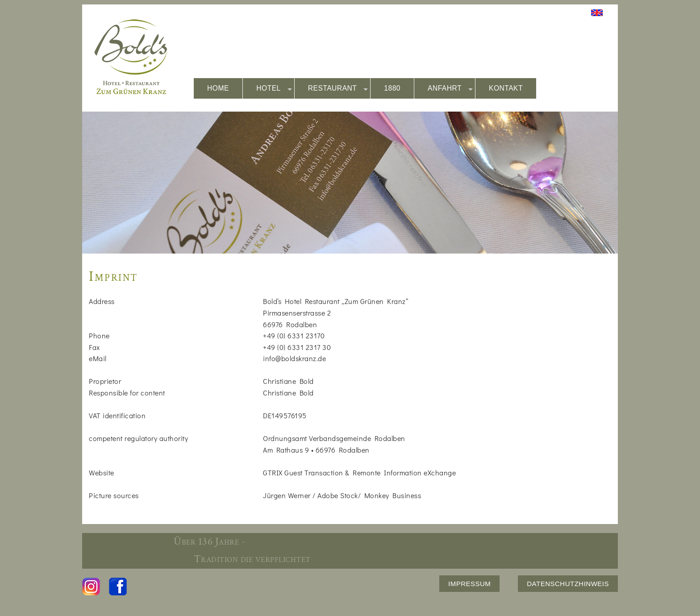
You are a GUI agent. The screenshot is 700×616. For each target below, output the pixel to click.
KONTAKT (506, 88)
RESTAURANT (338, 89)
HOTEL (274, 89)
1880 (392, 88)
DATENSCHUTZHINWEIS (568, 584)
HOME (218, 88)
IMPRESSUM (469, 584)
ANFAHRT (450, 89)
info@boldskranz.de (294, 358)
